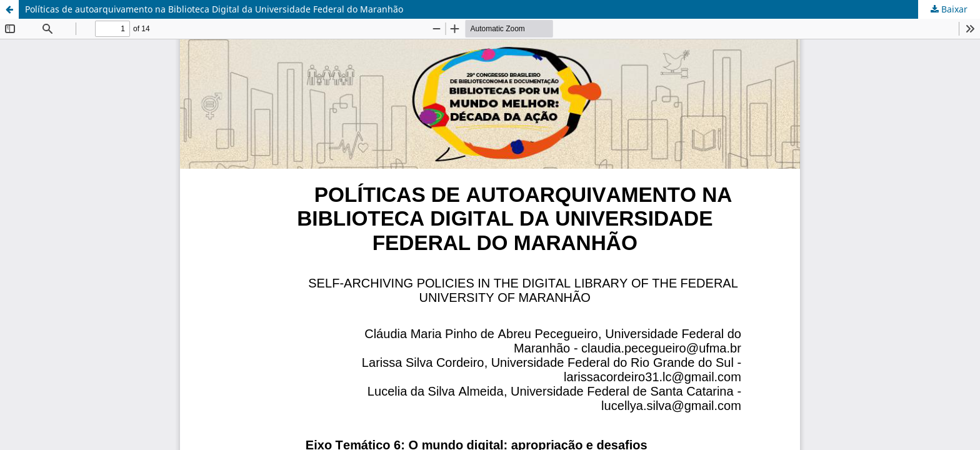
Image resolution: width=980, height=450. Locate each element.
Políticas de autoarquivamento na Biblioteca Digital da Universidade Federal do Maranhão (214, 9)
